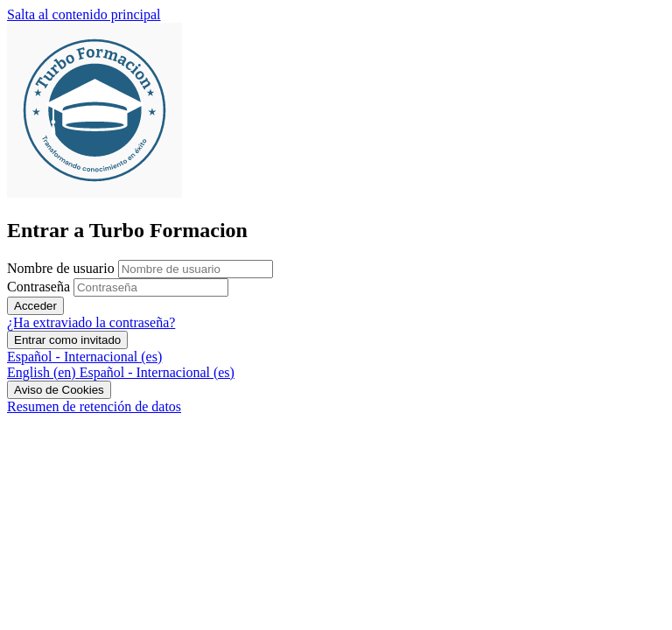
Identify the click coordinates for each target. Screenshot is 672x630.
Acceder (35, 306)
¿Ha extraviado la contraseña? (91, 322)
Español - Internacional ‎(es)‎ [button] (84, 357)
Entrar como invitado (67, 340)
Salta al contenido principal (84, 14)
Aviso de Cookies (59, 390)
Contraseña (38, 287)
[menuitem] (43, 372)
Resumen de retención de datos (94, 406)
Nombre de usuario (63, 268)
